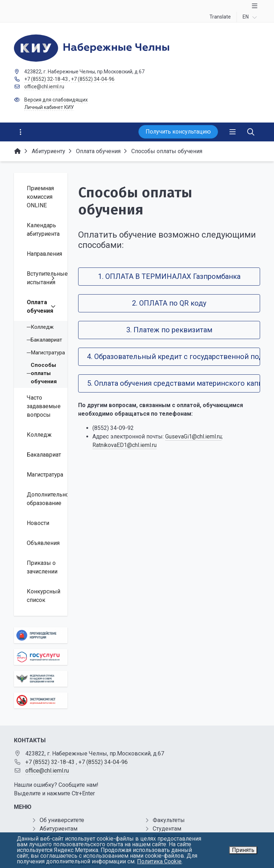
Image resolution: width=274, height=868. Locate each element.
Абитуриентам (59, 829)
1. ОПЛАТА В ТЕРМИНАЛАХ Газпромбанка (169, 276)
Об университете (62, 820)
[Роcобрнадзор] (41, 679)
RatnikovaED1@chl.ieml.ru (125, 445)
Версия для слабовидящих (56, 100)
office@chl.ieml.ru (44, 87)
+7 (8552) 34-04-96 (93, 79)
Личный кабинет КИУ (49, 107)
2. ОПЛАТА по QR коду (169, 303)
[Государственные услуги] (41, 657)
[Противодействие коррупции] (41, 635)
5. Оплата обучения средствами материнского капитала (174, 383)
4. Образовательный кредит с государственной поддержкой (174, 357)
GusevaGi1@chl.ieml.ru (193, 436)
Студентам (167, 829)
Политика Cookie (159, 861)
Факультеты (169, 820)
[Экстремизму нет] (41, 700)
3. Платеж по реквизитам (169, 330)
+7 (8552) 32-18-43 (46, 79)
